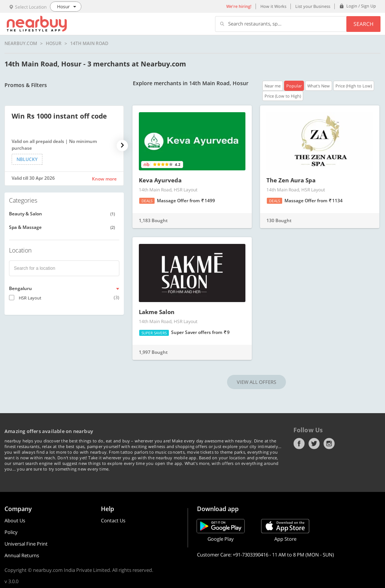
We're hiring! (239, 6)
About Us (15, 520)
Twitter (314, 444)
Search (363, 24)
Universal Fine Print (26, 544)
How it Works (273, 6)
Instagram (329, 444)
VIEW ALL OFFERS (256, 382)
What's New (319, 86)
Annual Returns (22, 555)
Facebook (299, 444)
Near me (273, 86)
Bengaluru (20, 288)
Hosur (54, 44)
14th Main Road (89, 44)
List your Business (313, 6)
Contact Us (113, 520)
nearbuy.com (21, 44)
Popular (294, 86)
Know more (104, 179)
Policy (11, 532)
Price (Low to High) (283, 96)
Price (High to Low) (354, 86)
